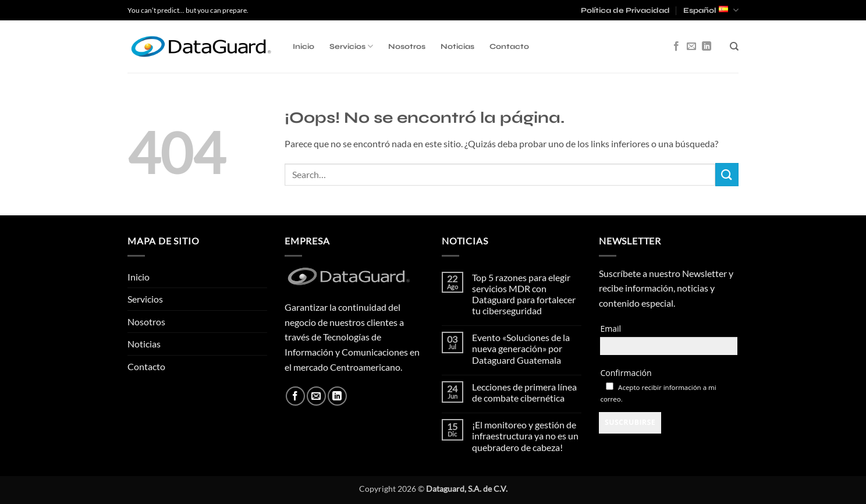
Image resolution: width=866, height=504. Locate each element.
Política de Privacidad (625, 10)
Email (611, 329)
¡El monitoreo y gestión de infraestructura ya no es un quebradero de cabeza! (525, 436)
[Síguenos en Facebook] (676, 47)
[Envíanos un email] (691, 47)
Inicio (304, 47)
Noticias (457, 47)
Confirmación (626, 373)
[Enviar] (727, 174)
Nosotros (407, 47)
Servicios (351, 46)
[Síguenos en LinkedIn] (707, 47)
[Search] (734, 47)
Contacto (509, 47)
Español (711, 10)
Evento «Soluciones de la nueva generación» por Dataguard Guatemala (521, 348)
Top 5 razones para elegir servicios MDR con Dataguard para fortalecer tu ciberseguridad (524, 294)
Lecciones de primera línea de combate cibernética (524, 392)
